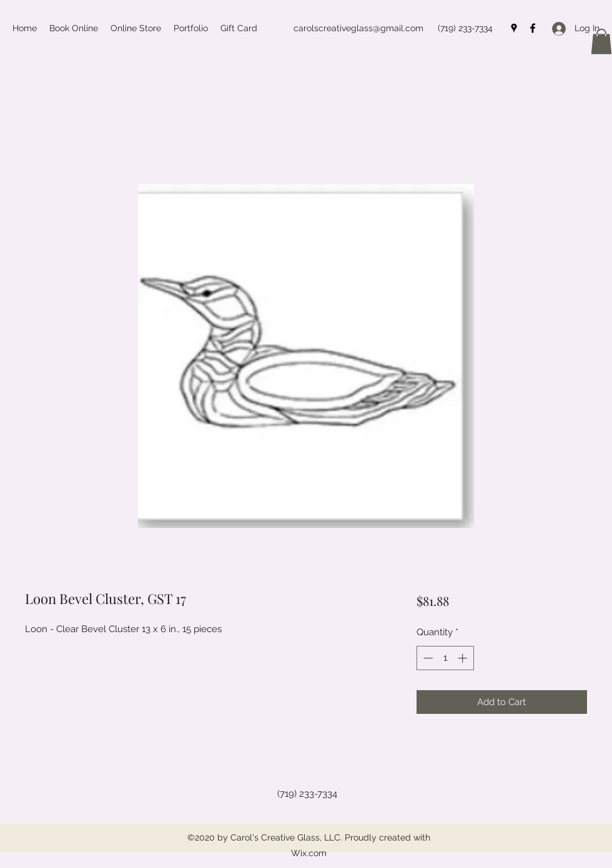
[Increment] (464, 658)
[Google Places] (514, 28)
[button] (601, 41)
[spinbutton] (445, 658)
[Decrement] (427, 658)
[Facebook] (533, 28)
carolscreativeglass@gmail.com (358, 28)
